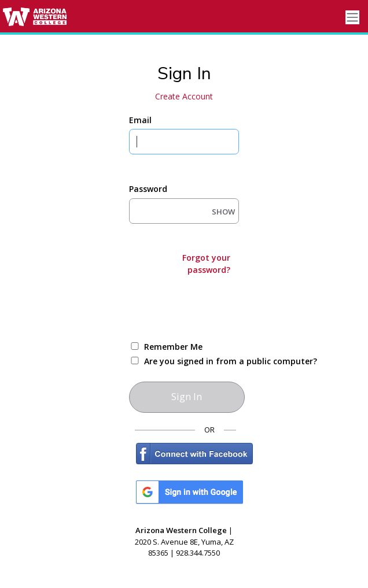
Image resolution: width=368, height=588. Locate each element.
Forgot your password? (206, 264)
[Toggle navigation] (352, 18)
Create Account (184, 96)
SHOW (223, 212)
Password (148, 189)
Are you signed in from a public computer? (198, 361)
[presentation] (217, 307)
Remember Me (173, 347)
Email (140, 120)
